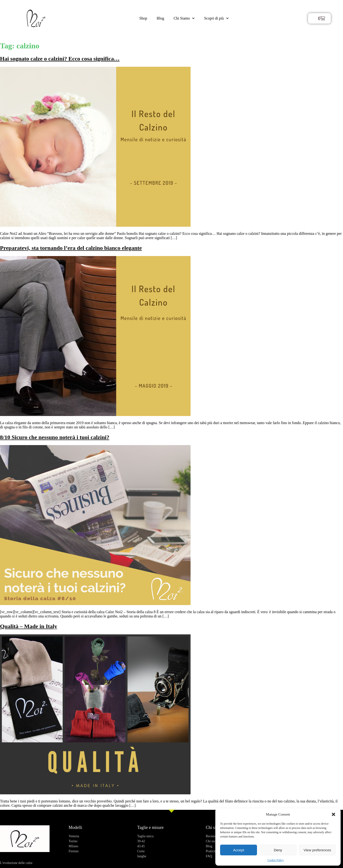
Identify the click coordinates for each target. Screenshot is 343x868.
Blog (160, 18)
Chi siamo (215, 827)
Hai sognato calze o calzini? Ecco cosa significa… (60, 59)
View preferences (318, 850)
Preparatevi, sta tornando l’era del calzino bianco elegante (71, 248)
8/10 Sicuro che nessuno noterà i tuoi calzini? (55, 437)
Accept (239, 850)
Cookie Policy (276, 860)
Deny (278, 850)
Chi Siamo (184, 18)
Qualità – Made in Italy (29, 626)
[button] (333, 814)
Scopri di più (216, 18)
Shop (143, 18)
